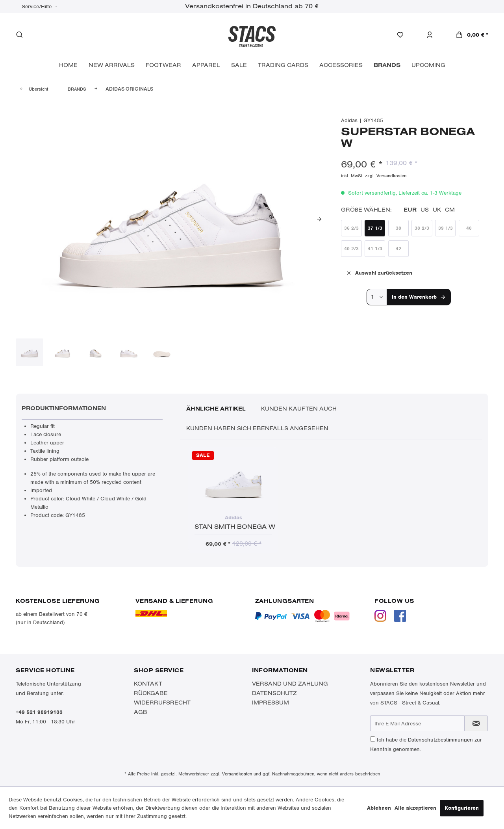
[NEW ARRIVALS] (112, 65)
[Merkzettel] (404, 35)
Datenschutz (274, 693)
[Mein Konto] (434, 35)
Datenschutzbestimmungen (440, 740)
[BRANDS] (387, 65)
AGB (141, 712)
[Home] (68, 65)
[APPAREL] (206, 65)
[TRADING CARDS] (283, 65)
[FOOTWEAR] (163, 65)
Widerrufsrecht (162, 703)
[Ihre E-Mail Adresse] (417, 723)
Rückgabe (151, 693)
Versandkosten (237, 774)
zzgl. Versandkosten (386, 176)
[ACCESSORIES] (341, 65)
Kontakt (148, 684)
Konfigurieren (462, 808)
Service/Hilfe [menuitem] (37, 7)
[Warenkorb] (472, 35)
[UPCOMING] (428, 65)
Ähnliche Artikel (216, 409)
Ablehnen (379, 808)
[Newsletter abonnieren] (476, 723)
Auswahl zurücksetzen (379, 272)
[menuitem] (404, 35)
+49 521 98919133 (39, 712)
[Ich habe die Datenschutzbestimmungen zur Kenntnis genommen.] (373, 739)
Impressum (271, 703)
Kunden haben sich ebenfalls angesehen (257, 428)
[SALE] (239, 65)
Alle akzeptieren (415, 808)
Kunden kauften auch (299, 409)
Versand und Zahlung (290, 684)
